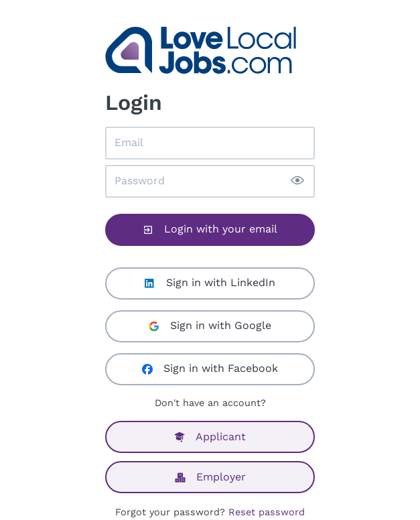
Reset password (267, 512)
